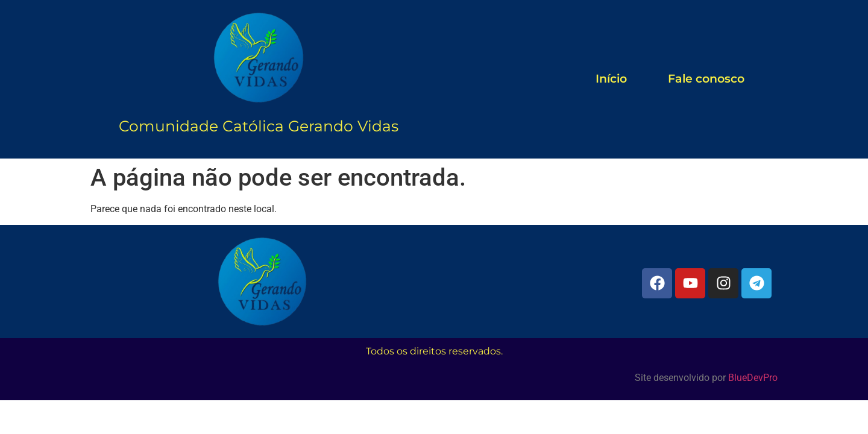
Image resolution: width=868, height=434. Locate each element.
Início (611, 79)
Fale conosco (706, 79)
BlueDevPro (753, 378)
